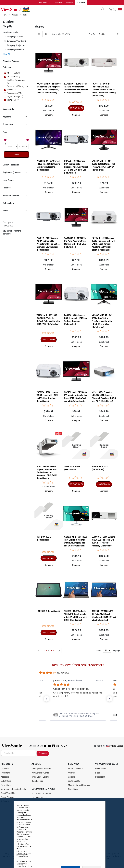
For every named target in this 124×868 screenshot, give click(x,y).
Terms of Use (22, 856)
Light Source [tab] (8, 180)
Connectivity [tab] (8, 109)
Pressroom (100, 777)
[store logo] (52, 10)
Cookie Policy (22, 854)
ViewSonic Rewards (40, 773)
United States (114, 746)
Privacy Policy (22, 851)
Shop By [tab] (39, 27)
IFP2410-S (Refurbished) (49, 611)
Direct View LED (8, 793)
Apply (16, 155)
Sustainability (74, 781)
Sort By (92, 34)
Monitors (5, 769)
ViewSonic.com (45, 3)
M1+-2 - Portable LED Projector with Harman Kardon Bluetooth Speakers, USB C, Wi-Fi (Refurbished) (47, 473)
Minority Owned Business (79, 785)
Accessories (6, 777)
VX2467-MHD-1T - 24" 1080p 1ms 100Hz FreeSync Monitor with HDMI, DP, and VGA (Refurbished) (102, 321)
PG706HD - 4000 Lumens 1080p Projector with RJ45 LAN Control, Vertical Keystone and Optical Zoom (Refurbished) (104, 244)
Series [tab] (6, 211)
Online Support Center (41, 794)
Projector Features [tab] (11, 196)
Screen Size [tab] (8, 125)
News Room (101, 769)
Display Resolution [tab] (11, 165)
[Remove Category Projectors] (5, 46)
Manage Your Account (41, 769)
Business (70, 3)
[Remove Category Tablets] (5, 37)
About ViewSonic (76, 769)
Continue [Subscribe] (43, 753)
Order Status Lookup (40, 777)
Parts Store (6, 785)
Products (15, 15)
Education (58, 3)
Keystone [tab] (7, 117)
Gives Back (73, 789)
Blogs (98, 773)
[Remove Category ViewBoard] (5, 41)
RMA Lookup (37, 781)
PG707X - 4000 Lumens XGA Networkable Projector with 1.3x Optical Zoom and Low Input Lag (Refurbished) (76, 167)
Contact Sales (49, 487)
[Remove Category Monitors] (5, 50)
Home (5, 15)
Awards (71, 773)
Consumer (81, 3)
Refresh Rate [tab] (9, 203)
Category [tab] (7, 67)
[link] (78, 715)
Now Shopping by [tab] (11, 32)
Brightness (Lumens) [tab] (12, 173)
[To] (23, 147)
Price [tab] (5, 132)
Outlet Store (6, 781)
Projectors (5, 773)
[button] (49, 115)
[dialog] (62, 833)
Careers (71, 777)
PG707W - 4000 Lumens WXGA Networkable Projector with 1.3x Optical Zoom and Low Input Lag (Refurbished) (48, 244)
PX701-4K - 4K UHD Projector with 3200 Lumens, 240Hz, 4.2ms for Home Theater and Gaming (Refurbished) (104, 90)
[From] (10, 147)
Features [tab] (7, 188)
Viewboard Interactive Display (14, 789)
